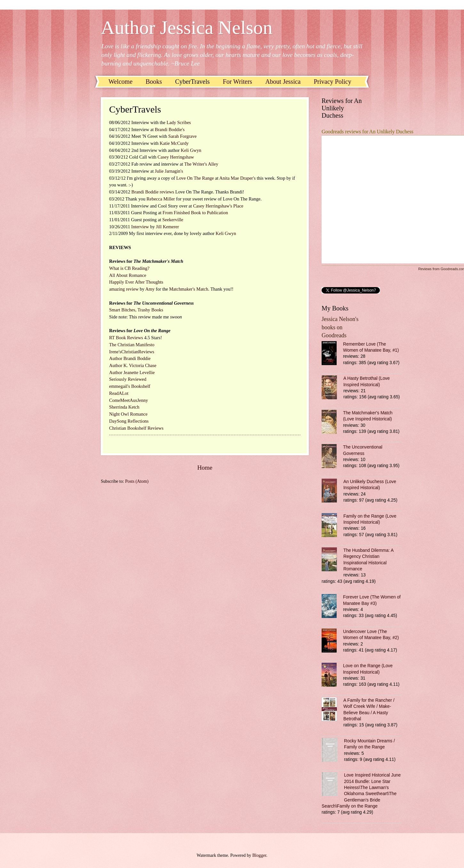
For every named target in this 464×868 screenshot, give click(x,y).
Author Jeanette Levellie (132, 372)
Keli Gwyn (191, 150)
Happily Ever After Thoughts (136, 282)
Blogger (259, 855)
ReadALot (119, 393)
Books (154, 82)
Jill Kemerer (167, 227)
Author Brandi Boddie (130, 358)
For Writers (237, 82)
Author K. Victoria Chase (133, 365)
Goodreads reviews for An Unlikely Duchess (368, 132)
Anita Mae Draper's (238, 178)
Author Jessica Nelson (187, 27)
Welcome (120, 82)
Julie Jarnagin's (169, 171)
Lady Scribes (179, 122)
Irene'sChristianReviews (132, 352)
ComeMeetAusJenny (129, 400)
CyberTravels (192, 82)
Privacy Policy (332, 82)
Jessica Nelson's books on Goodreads (340, 327)
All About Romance (128, 275)
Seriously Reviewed (128, 379)
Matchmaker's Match (188, 289)
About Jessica (283, 82)
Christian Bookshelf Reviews (136, 428)
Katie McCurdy (174, 143)
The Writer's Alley (201, 164)
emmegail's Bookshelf (130, 386)
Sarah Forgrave (183, 136)
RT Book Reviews (126, 338)
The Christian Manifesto (132, 345)
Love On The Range (196, 178)
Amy (150, 289)
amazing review (124, 289)
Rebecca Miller (161, 199)
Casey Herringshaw (176, 157)
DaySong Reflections (129, 421)
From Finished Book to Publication (195, 213)
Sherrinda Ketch (124, 407)
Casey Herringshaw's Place (218, 206)
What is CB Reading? (129, 268)
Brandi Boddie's (170, 129)
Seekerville (173, 220)
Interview (140, 227)
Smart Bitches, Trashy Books (136, 310)
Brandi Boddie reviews (153, 192)
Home (205, 468)
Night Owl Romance (128, 414)
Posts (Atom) (137, 481)
